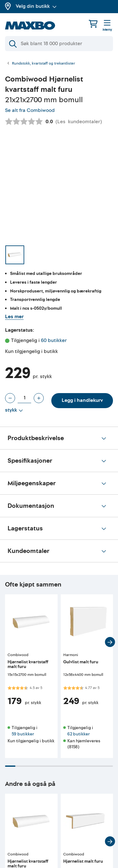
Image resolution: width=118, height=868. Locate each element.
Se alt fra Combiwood (30, 110)
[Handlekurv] (93, 24)
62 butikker (79, 734)
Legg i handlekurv (82, 400)
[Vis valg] (14, 410)
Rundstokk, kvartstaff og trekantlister (44, 64)
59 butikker (23, 734)
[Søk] (59, 44)
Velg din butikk (36, 6)
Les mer (14, 317)
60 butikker (54, 340)
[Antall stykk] (24, 398)
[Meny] (107, 26)
